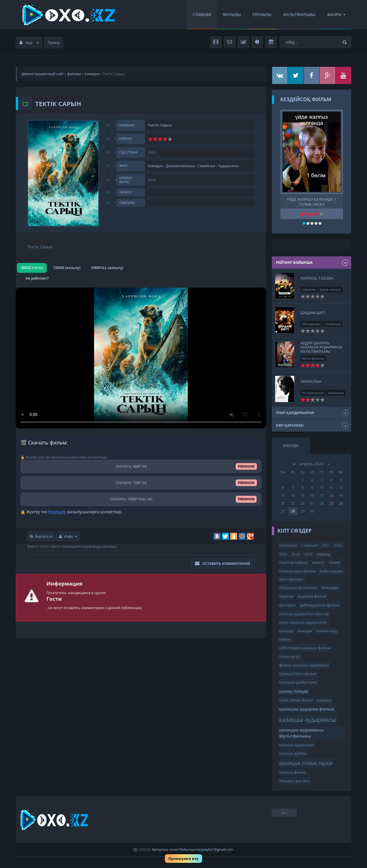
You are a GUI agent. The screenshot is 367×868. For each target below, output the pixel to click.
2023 (283, 554)
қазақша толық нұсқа (306, 763)
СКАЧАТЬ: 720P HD (141, 483)
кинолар (286, 631)
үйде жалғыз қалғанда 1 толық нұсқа (311, 201)
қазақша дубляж (293, 753)
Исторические (313, 393)
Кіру (29, 43)
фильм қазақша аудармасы (304, 665)
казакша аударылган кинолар (304, 614)
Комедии (92, 74)
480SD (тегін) (32, 268)
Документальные (180, 166)
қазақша (324, 700)
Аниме (334, 562)
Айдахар (324, 554)
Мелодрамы (312, 324)
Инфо (68, 536)
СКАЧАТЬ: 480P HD (141, 466)
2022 (338, 545)
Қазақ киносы (330, 289)
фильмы (74, 74)
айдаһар (286, 596)
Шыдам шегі (313, 313)
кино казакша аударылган (303, 622)
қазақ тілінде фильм (296, 700)
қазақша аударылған (297, 745)
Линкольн (311, 381)
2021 (326, 545)
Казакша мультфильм (297, 571)
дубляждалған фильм (320, 605)
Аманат (318, 562)
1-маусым (309, 545)
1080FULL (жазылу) (107, 268)
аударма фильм (312, 596)
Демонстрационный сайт (43, 74)
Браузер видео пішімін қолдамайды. (141, 358)
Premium (57, 512)
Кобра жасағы (331, 571)
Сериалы (262, 14)
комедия (305, 631)
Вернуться (41, 536)
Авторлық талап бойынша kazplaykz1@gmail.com (193, 850)
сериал (285, 639)
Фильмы (232, 14)
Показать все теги (294, 781)
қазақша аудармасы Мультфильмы (302, 733)
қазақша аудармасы (308, 719)
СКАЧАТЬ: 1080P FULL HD (141, 499)
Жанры (336, 14)
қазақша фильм (292, 772)
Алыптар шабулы (294, 562)
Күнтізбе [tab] (291, 446)
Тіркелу (54, 43)
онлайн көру (327, 631)
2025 (308, 554)
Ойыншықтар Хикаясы (298, 588)
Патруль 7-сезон (317, 278)
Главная (202, 14)
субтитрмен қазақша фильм (305, 648)
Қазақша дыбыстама (298, 682)
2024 (296, 554)
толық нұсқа (289, 657)
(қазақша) (288, 545)
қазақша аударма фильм (307, 709)
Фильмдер (330, 588)
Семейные (207, 166)
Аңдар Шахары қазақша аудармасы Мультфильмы (322, 347)
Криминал (336, 393)
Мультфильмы (299, 14)
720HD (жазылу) (67, 268)
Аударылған (229, 166)
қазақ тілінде (294, 691)
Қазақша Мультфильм (298, 674)
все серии (288, 605)
